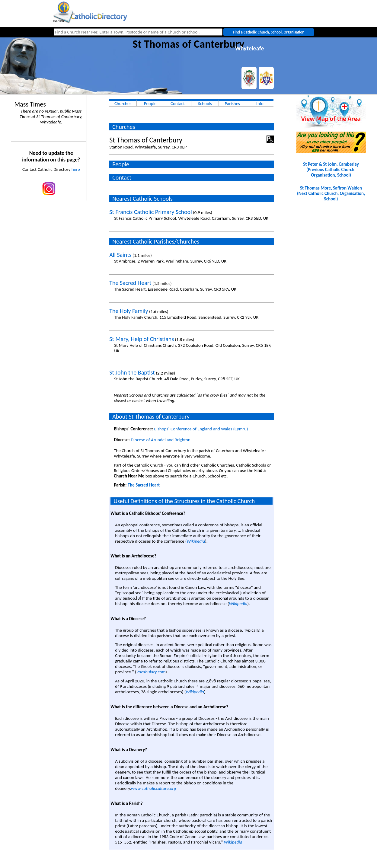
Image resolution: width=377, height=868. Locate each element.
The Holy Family (129, 311)
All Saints (120, 255)
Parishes (232, 104)
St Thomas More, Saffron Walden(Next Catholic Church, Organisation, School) (331, 193)
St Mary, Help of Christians (142, 339)
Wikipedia (196, 541)
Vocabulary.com (151, 672)
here (76, 169)
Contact (178, 104)
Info (260, 104)
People (150, 104)
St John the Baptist (132, 372)
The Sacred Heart (130, 283)
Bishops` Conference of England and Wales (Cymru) (201, 429)
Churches (123, 104)
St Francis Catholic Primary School (151, 212)
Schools (205, 104)
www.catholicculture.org (153, 788)
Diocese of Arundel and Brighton (160, 440)
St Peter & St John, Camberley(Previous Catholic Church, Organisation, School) (331, 170)
